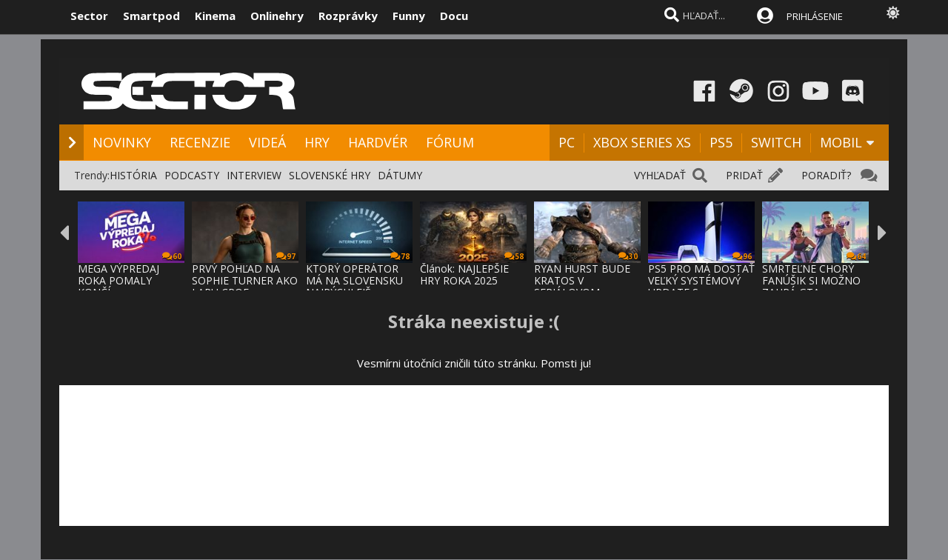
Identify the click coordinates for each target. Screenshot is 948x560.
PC (567, 142)
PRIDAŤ (744, 175)
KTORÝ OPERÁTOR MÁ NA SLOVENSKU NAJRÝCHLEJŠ (354, 280)
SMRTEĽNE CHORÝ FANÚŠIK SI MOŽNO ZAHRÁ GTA (811, 280)
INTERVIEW (254, 175)
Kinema (215, 16)
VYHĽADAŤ (660, 175)
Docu (454, 16)
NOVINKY (122, 142)
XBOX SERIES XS (642, 142)
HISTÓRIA (133, 175)
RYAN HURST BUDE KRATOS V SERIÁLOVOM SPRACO (582, 286)
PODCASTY (192, 175)
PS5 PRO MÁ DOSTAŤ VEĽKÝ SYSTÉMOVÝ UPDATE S (701, 280)
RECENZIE (200, 142)
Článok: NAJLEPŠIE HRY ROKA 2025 (464, 274)
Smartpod (151, 16)
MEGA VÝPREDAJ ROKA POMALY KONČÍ (118, 280)
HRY (317, 142)
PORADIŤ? (826, 175)
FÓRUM (450, 142)
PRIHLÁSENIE (815, 16)
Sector (89, 16)
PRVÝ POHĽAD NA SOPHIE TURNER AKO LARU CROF (245, 280)
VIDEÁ (267, 142)
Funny (409, 16)
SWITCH (776, 142)
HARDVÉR (378, 142)
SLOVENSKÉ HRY (330, 175)
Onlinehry (277, 16)
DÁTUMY (400, 175)
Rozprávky (348, 16)
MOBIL (841, 142)
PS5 (721, 142)
